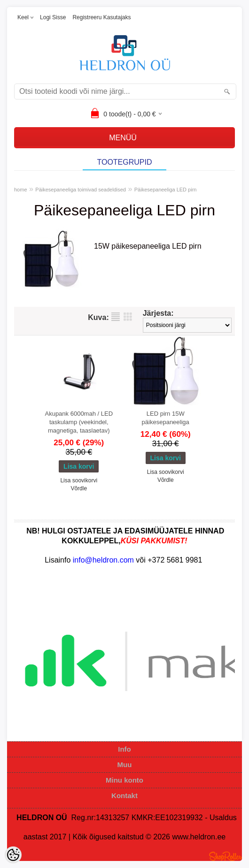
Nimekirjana (116, 317)
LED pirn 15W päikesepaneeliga (166, 418)
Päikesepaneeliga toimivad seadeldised (81, 190)
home (21, 190)
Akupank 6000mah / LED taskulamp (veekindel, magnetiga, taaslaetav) (79, 422)
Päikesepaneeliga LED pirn (166, 190)
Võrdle (79, 488)
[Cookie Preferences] (13, 855)
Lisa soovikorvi (79, 480)
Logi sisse (53, 17)
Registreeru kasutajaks (101, 17)
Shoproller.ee (226, 856)
